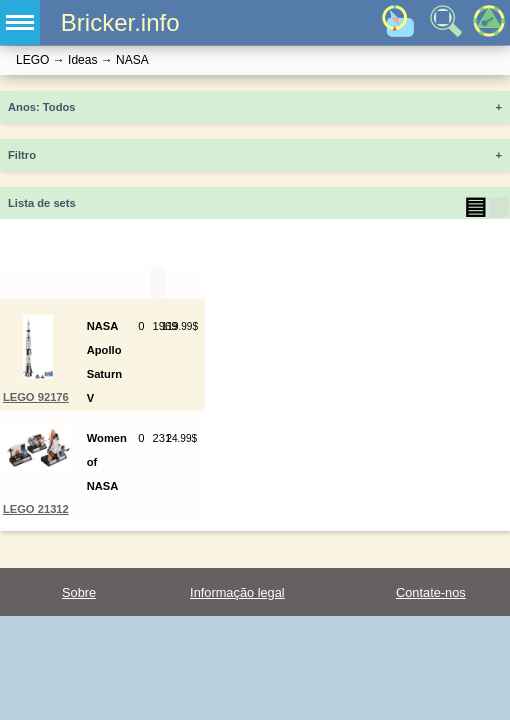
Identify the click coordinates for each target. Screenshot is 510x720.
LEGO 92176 (36, 397)
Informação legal (237, 592)
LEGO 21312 (36, 509)
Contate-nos (431, 592)
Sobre (79, 592)
